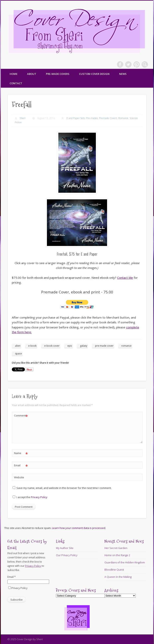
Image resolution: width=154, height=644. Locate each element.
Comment (21, 416)
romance (126, 346)
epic (70, 346)
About (32, 74)
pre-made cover (104, 346)
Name (21, 453)
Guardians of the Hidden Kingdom (125, 562)
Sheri (23, 118)
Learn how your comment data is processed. (79, 528)
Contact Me (125, 278)
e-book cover (52, 346)
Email (21, 465)
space (18, 354)
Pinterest (137, 64)
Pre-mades (92, 118)
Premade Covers (108, 118)
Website (19, 477)
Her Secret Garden (116, 548)
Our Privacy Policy (67, 555)
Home (14, 74)
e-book (32, 346)
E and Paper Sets (76, 118)
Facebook (120, 64)
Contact (16, 83)
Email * (12, 577)
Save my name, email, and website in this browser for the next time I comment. (64, 488)
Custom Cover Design (94, 74)
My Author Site (65, 548)
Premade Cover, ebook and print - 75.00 (77, 292)
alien (18, 346)
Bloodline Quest (114, 570)
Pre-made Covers (58, 74)
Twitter (128, 64)
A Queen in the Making (118, 577)
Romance (123, 118)
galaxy (84, 346)
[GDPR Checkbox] (14, 497)
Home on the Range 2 (117, 555)
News (123, 74)
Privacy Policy (39, 497)
